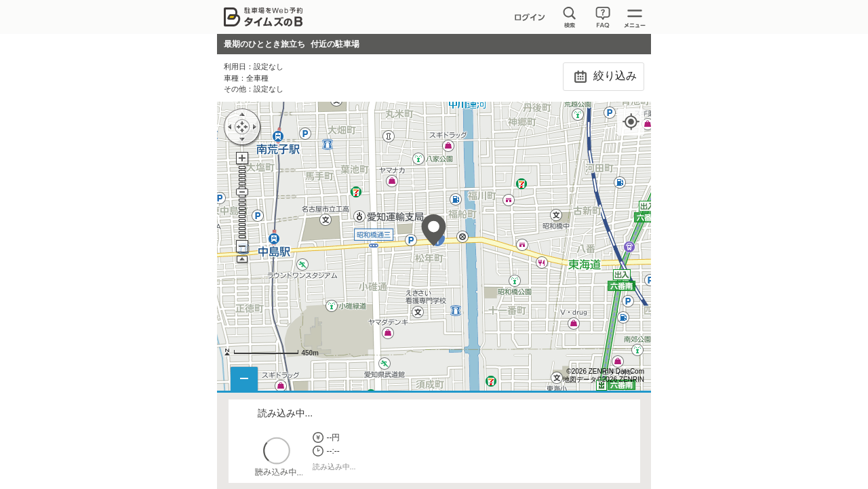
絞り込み (603, 77)
